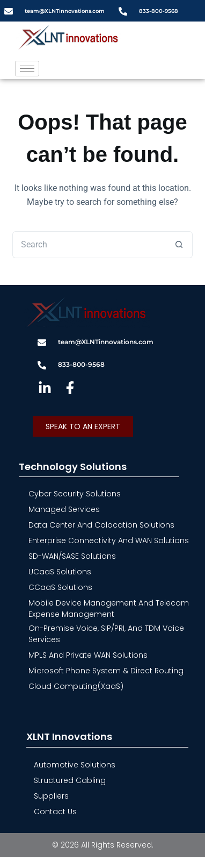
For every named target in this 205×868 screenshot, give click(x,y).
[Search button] (179, 245)
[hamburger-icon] (27, 69)
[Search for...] (89, 245)
